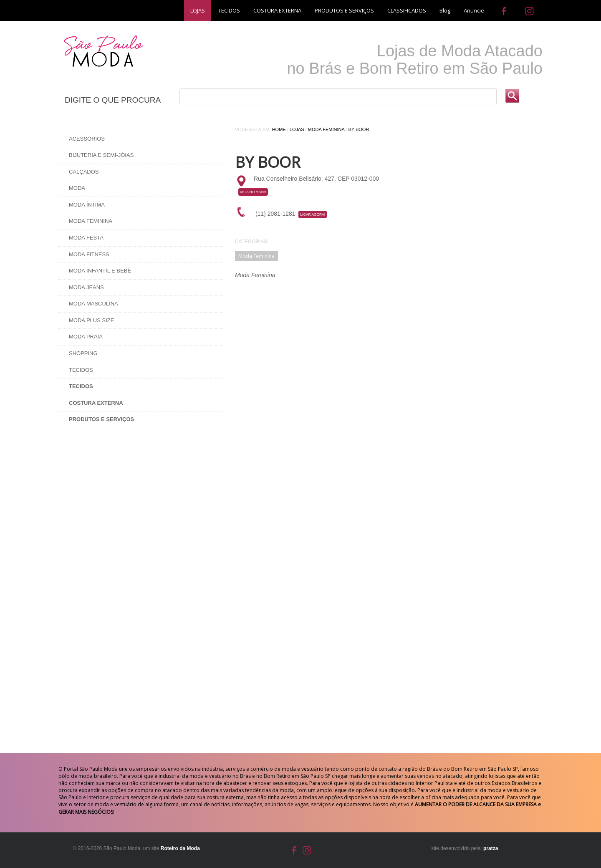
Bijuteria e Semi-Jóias (101, 155)
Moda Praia (86, 337)
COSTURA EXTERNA (277, 10)
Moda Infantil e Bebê (100, 271)
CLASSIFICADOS (407, 10)
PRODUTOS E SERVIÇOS (344, 10)
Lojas (297, 129)
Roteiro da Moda (180, 848)
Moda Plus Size (91, 320)
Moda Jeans (86, 287)
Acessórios (87, 139)
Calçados (84, 172)
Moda (77, 188)
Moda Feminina (91, 221)
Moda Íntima (87, 205)
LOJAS (198, 10)
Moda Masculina (93, 304)
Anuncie (474, 10)
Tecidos (81, 370)
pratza (491, 848)
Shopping (83, 353)
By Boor (359, 129)
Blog (445, 10)
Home (279, 129)
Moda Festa (86, 238)
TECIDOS (229, 10)
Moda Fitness (89, 254)
